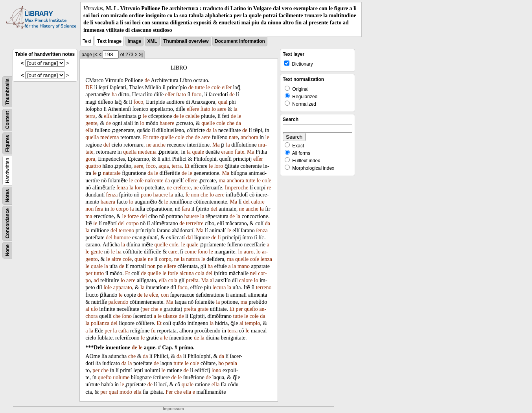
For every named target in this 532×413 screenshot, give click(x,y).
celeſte (192, 116)
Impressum (173, 409)
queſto (251, 309)
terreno (127, 230)
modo (126, 392)
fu (153, 331)
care (173, 252)
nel (253, 273)
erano (227, 152)
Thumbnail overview (186, 41)
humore (122, 238)
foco (197, 95)
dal (189, 238)
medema (110, 137)
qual (223, 102)
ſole (108, 287)
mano (244, 266)
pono (146, 195)
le (208, 87)
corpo (122, 209)
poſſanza (100, 323)
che (231, 123)
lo (214, 109)
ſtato (181, 95)
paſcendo (119, 302)
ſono (203, 252)
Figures (7, 143)
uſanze (170, 316)
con (165, 295)
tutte (200, 87)
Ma (216, 145)
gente (91, 123)
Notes (7, 195)
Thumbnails (7, 92)
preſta (192, 280)
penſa (231, 363)
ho (221, 363)
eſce (154, 295)
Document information (240, 41)
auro (249, 252)
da (238, 123)
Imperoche (237, 188)
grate (203, 309)
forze (133, 216)
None (7, 250)
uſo (94, 309)
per (89, 273)
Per (169, 392)
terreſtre (195, 223)
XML (152, 41)
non (195, 195)
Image (135, 41)
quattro (93, 166)
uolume (121, 377)
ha (114, 95)
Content (7, 120)
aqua (164, 166)
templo (253, 323)
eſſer (227, 87)
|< (95, 55)
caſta (123, 331)
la (236, 109)
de (147, 80)
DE (89, 87)
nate (233, 137)
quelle (208, 123)
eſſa (108, 116)
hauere (167, 123)
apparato (123, 287)
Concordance (7, 223)
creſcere (182, 188)
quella (92, 137)
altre (116, 259)
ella (215, 385)
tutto (99, 273)
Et (145, 137)
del (107, 145)
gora (90, 159)
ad (96, 280)
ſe (95, 173)
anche (159, 145)
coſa (200, 273)
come (190, 252)
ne (149, 145)
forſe (173, 273)
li (219, 238)
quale (198, 152)
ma (222, 181)
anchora (249, 137)
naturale (112, 173)
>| (141, 55)
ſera (99, 209)
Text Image (109, 41)
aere (222, 109)
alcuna (187, 273)
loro (219, 166)
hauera (108, 202)
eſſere (193, 109)
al (212, 280)
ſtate (239, 152)
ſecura (219, 287)
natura (193, 259)
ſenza (122, 188)
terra (90, 116)
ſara (186, 209)
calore (258, 202)
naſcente (154, 181)
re (269, 188)
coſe (216, 87)
